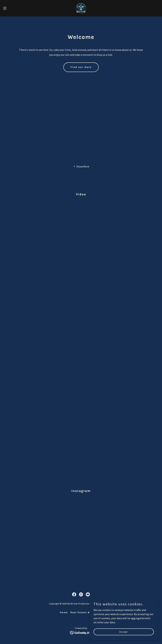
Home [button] (64, 612)
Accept (124, 632)
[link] (81, 8)
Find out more (81, 67)
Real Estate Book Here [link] (86, 612)
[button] (13, 8)
